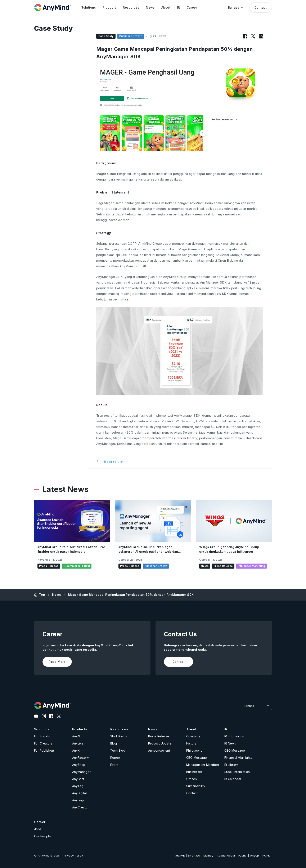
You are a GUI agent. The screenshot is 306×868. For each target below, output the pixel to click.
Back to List (110, 461)
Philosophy (194, 750)
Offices (192, 779)
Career (40, 822)
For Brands (42, 736)
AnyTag (78, 786)
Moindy (208, 855)
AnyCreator (80, 807)
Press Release (159, 736)
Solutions (42, 729)
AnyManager (81, 772)
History (191, 743)
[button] (236, 8)
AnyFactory (80, 758)
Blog (114, 743)
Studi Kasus (119, 736)
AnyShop (79, 765)
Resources (119, 729)
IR (226, 729)
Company (193, 736)
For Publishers (44, 750)
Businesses (194, 772)
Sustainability (196, 786)
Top (42, 595)
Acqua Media (226, 855)
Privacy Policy (73, 855)
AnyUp (255, 855)
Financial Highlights (238, 758)
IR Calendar (233, 779)
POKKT (267, 855)
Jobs (38, 829)
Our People (42, 836)
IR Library (231, 765)
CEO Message (197, 758)
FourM (243, 855)
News (57, 595)
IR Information (234, 736)
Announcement (159, 750)
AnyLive (78, 743)
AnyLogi (78, 800)
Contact (261, 7)
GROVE (180, 855)
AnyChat (78, 779)
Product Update (160, 743)
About (191, 729)
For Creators (43, 743)
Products (80, 729)
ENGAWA (194, 855)
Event (114, 765)
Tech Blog (118, 750)
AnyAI (76, 736)
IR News (230, 743)
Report (115, 758)
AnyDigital (79, 793)
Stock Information (237, 772)
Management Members (203, 765)
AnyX (76, 750)
